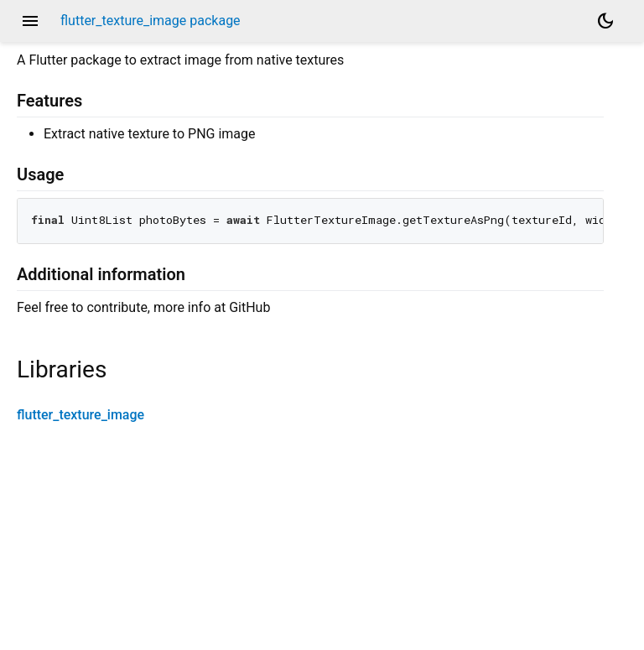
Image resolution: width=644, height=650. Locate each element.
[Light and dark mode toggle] (605, 21)
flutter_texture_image (80, 415)
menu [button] (30, 21)
